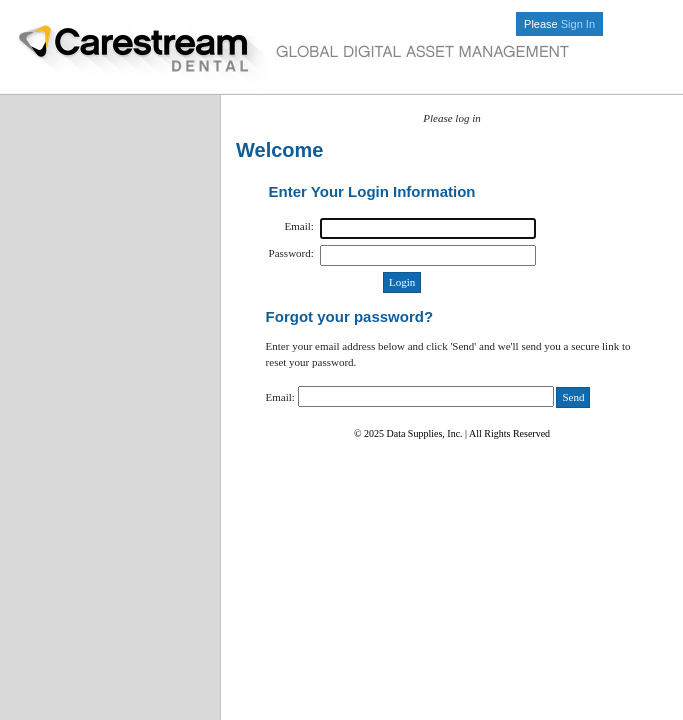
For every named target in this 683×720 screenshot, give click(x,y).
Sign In (578, 24)
